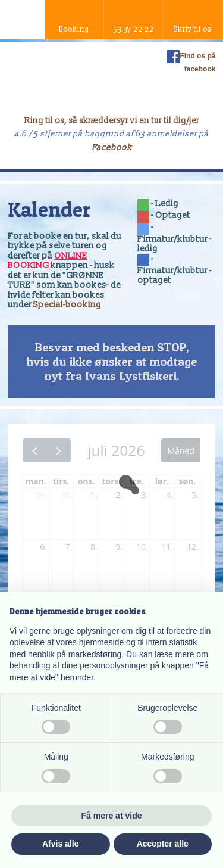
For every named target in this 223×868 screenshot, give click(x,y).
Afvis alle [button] (60, 844)
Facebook (112, 147)
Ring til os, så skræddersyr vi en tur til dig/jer (112, 121)
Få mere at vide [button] (112, 816)
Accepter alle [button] (163, 844)
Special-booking (67, 305)
